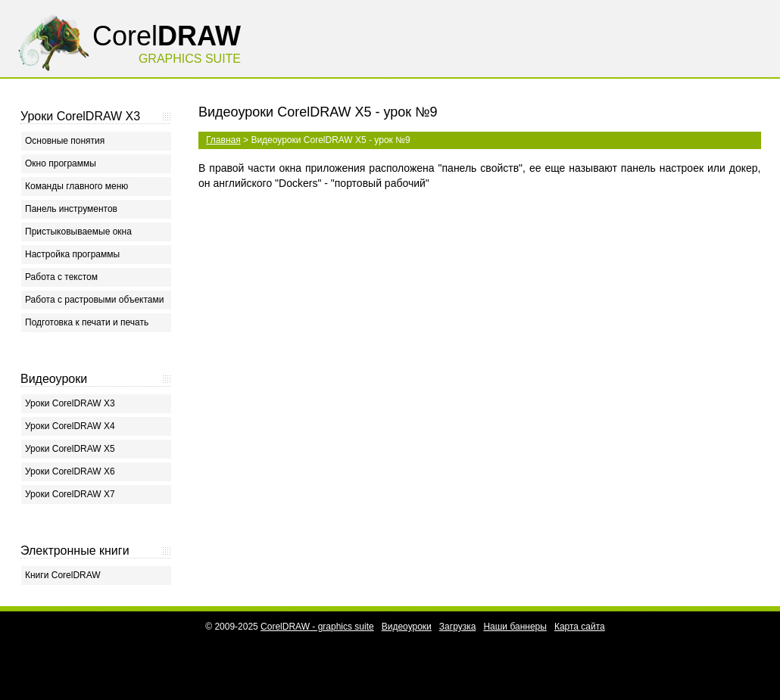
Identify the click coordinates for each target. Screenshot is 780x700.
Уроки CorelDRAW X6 (70, 471)
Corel (167, 36)
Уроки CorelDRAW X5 (70, 449)
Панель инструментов (71, 209)
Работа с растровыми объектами (94, 300)
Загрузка (458, 627)
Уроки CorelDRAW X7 (70, 494)
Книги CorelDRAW (63, 575)
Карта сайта (580, 627)
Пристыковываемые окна (78, 232)
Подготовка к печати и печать (87, 322)
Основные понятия (65, 141)
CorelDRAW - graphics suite (317, 627)
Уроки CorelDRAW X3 (70, 403)
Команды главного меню (76, 186)
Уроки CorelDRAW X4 (70, 426)
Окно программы (61, 163)
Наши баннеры (515, 627)
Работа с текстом (61, 277)
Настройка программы (72, 254)
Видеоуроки (407, 627)
